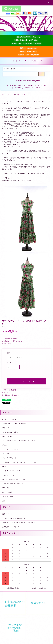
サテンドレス (39, 88)
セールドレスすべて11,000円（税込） (14, 518)
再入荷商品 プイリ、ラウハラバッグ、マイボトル (19, 523)
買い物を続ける (7, 344)
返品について (6, 392)
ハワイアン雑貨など (17, 88)
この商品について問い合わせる (12, 341)
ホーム (4, 94)
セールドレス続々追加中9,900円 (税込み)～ (20, 85)
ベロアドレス (29, 88)
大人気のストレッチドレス (11, 527)
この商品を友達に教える (10, 338)
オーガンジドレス (41, 85)
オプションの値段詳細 (9, 390)
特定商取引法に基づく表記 (11, 395)
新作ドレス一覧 (7, 514)
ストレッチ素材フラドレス (32, 61)
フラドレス (15, 61)
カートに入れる (27, 381)
